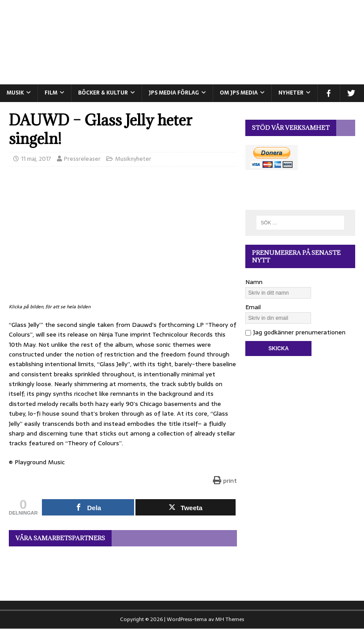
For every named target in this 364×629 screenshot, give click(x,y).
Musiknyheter (133, 159)
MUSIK (15, 93)
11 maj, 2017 (36, 159)
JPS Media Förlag (174, 93)
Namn (254, 282)
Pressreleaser (82, 159)
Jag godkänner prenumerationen (295, 332)
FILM (51, 93)
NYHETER (291, 93)
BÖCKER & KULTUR (103, 93)
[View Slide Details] (123, 569)
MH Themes (230, 619)
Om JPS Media (239, 93)
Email (253, 307)
